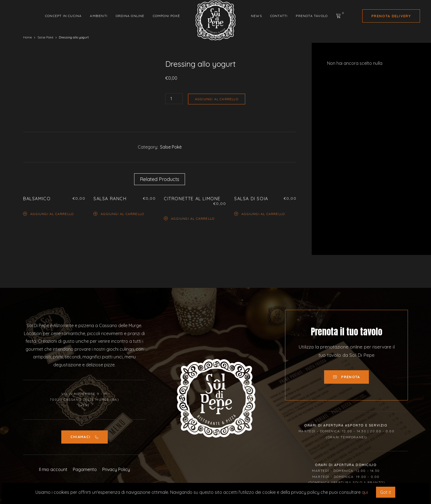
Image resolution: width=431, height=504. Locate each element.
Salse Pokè (45, 37)
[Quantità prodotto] (174, 99)
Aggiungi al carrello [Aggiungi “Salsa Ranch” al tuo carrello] (119, 214)
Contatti (279, 16)
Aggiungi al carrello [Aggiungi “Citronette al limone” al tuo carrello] (189, 218)
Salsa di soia (251, 199)
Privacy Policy (116, 469)
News (256, 16)
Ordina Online (130, 16)
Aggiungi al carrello (217, 99)
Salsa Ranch (110, 199)
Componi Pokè (166, 16)
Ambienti (99, 16)
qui (365, 492)
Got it (386, 492)
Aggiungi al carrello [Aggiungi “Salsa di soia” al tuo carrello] (259, 214)
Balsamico (37, 199)
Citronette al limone (192, 199)
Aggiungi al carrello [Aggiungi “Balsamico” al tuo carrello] (48, 214)
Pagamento (85, 469)
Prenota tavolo (312, 16)
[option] (86, 59)
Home (27, 37)
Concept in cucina (63, 16)
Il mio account (53, 469)
